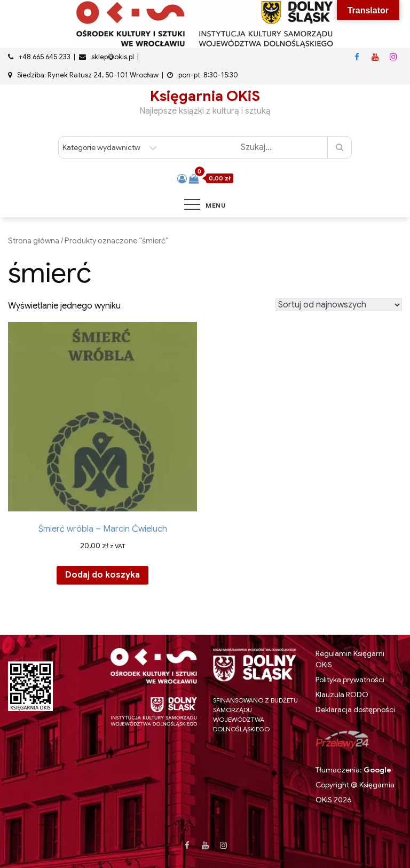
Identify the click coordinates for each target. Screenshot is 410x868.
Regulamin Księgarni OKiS (350, 659)
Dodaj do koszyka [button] (102, 575)
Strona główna (34, 241)
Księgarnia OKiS (205, 96)
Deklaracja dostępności (355, 709)
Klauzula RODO (342, 695)
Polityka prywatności (350, 680)
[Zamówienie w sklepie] (339, 305)
